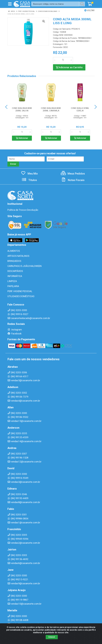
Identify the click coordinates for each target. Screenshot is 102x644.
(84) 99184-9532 (18, 417)
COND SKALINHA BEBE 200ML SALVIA (22, 109)
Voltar (89, 10)
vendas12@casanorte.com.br (24, 462)
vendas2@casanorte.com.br (24, 543)
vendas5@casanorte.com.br (24, 380)
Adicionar (22, 138)
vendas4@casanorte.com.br (24, 401)
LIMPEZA (12, 281)
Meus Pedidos (73, 174)
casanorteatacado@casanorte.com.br (29, 318)
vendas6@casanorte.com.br (24, 563)
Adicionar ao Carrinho (69, 67)
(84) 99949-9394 (18, 539)
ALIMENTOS (14, 251)
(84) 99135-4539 (18, 437)
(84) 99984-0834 (18, 519)
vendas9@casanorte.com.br (24, 583)
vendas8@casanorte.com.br (24, 502)
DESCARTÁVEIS (15, 271)
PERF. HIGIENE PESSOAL (20, 291)
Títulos (29, 180)
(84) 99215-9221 (18, 580)
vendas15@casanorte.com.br (24, 421)
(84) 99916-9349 (18, 478)
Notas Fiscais (73, 180)
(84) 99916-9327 (18, 314)
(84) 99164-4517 (18, 376)
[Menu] (10, 4)
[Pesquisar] (83, 4)
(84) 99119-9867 (18, 600)
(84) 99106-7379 (18, 397)
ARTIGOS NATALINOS (18, 256)
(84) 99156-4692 (18, 559)
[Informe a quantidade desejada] (63, 60)
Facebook (14, 334)
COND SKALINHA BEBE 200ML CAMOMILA (51, 109)
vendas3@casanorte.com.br (24, 482)
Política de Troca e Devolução (23, 210)
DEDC (66, 47)
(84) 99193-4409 (18, 498)
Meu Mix (29, 174)
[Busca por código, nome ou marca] (55, 4)
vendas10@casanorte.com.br (24, 604)
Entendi (52, 637)
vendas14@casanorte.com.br (24, 441)
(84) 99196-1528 (18, 458)
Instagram (15, 330)
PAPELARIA (13, 286)
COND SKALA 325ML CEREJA (80, 109)
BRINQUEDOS (14, 261)
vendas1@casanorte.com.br (24, 523)
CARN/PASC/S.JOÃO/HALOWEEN (25, 266)
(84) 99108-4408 (18, 620)
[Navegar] (6, 107)
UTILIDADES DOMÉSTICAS (21, 296)
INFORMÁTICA (15, 276)
